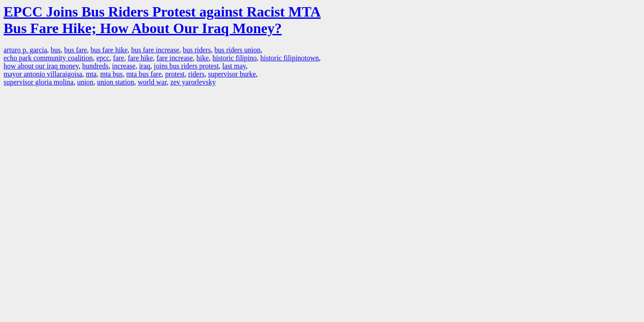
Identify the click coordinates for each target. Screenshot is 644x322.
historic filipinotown (290, 58)
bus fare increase (155, 50)
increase (123, 66)
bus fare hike (109, 50)
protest (175, 74)
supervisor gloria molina (38, 82)
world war (152, 82)
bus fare (76, 50)
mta (91, 74)
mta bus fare (144, 74)
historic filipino (235, 58)
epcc (103, 58)
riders (196, 74)
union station (116, 82)
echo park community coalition (48, 58)
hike (203, 58)
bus (55, 50)
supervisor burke (232, 74)
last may (234, 66)
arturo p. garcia (25, 50)
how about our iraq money (41, 66)
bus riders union (237, 50)
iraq (145, 66)
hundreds (95, 66)
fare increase (175, 58)
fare (119, 58)
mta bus (111, 74)
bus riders (197, 50)
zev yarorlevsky (193, 82)
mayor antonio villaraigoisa (43, 74)
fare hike (140, 58)
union (85, 82)
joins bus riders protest (186, 66)
